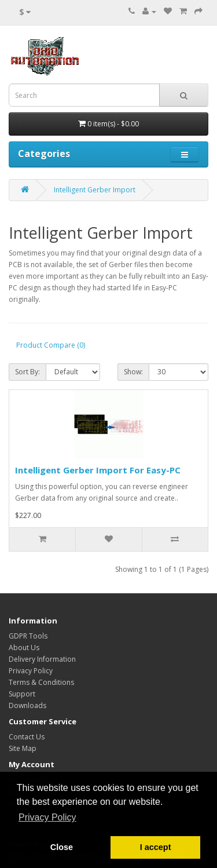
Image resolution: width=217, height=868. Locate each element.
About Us (24, 648)
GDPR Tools (28, 636)
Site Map (23, 748)
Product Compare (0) (51, 345)
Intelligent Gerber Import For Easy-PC (98, 470)
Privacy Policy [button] (47, 817)
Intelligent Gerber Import (95, 190)
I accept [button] (156, 847)
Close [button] (62, 847)
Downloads (27, 705)
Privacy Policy (31, 671)
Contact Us (27, 737)
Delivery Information (42, 659)
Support (22, 694)
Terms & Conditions (41, 682)
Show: (133, 372)
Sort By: (27, 372)
